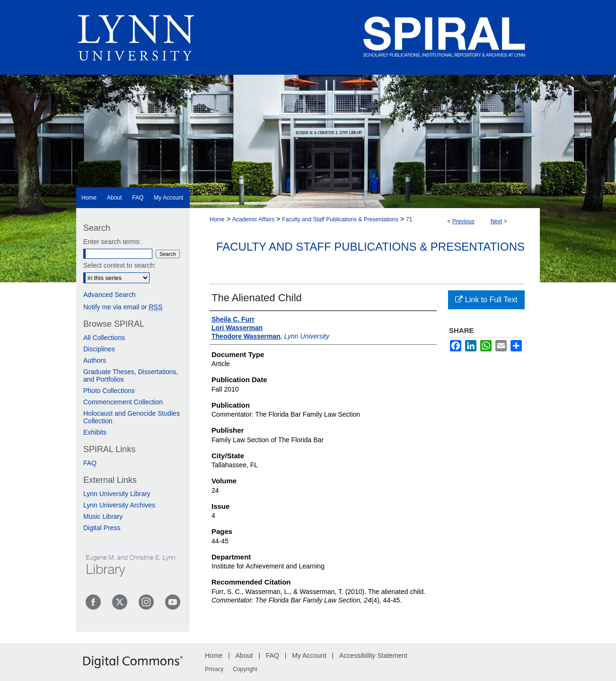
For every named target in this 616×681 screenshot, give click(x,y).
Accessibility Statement (373, 655)
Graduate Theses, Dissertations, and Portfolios (131, 375)
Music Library (103, 516)
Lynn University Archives (119, 505)
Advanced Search (110, 295)
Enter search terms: (112, 242)
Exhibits (95, 432)
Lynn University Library (117, 494)
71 (409, 219)
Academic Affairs (253, 219)
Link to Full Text (486, 300)
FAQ (90, 463)
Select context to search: (119, 265)
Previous (463, 221)
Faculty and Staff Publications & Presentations (340, 219)
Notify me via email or (123, 307)
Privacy (214, 669)
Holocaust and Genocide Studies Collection (132, 417)
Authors (95, 360)
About (244, 655)
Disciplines (99, 349)
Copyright (245, 669)
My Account (309, 655)
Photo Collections (109, 391)
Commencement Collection (123, 402)
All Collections (104, 338)
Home (217, 219)
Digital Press (102, 528)
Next (497, 221)
